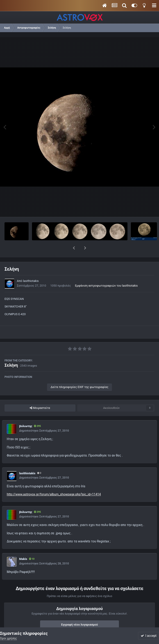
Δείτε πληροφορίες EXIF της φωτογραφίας (79, 375)
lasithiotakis (31, 269)
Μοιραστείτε (40, 396)
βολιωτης (26, 414)
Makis (23, 547)
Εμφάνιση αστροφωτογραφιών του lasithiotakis (106, 274)
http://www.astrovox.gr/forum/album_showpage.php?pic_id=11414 (54, 483)
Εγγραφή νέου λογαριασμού (80, 613)
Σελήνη (11, 353)
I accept (149, 636)
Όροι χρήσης (8, 638)
